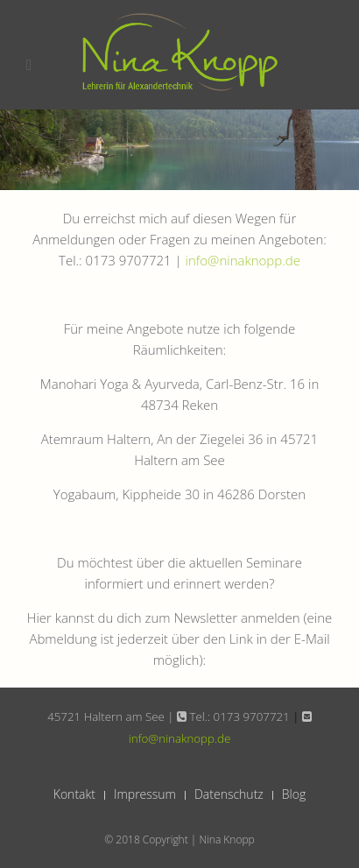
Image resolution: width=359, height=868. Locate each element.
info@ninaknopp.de (243, 260)
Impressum (145, 794)
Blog (294, 794)
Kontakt (74, 794)
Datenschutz (229, 794)
